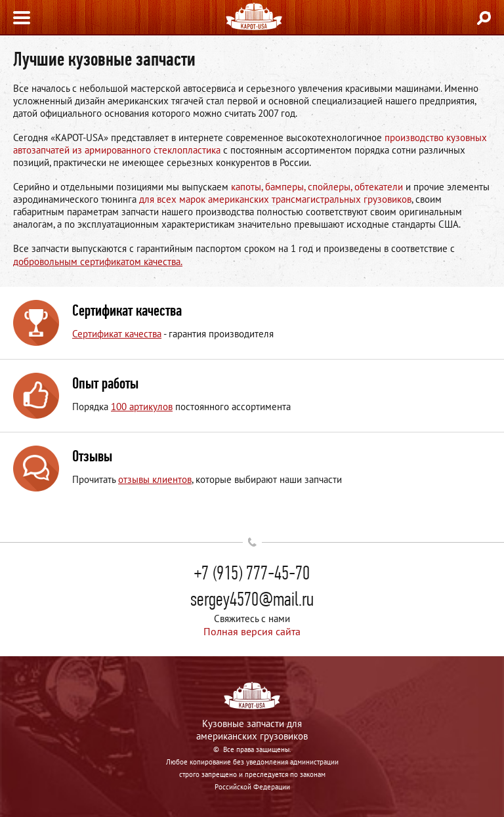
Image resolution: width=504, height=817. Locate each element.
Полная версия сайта (252, 631)
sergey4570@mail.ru (252, 599)
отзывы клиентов (155, 479)
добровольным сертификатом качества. (98, 262)
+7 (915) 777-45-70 (252, 573)
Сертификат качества (117, 334)
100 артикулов (142, 407)
